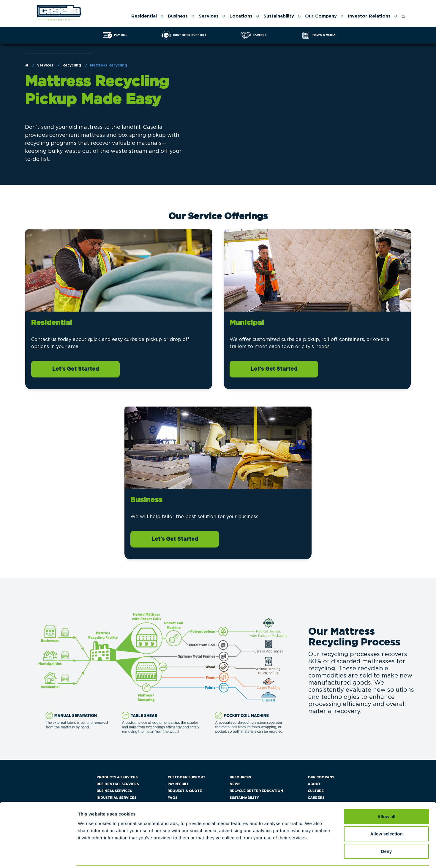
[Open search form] (403, 15)
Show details (312, 856)
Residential (144, 16)
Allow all (387, 795)
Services (209, 16)
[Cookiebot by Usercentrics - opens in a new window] (38, 856)
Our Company (321, 16)
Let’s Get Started (75, 369)
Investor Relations (369, 16)
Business (178, 16)
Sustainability (279, 16)
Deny (387, 830)
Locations (241, 16)
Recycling (72, 65)
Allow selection (386, 813)
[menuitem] (147, 16)
